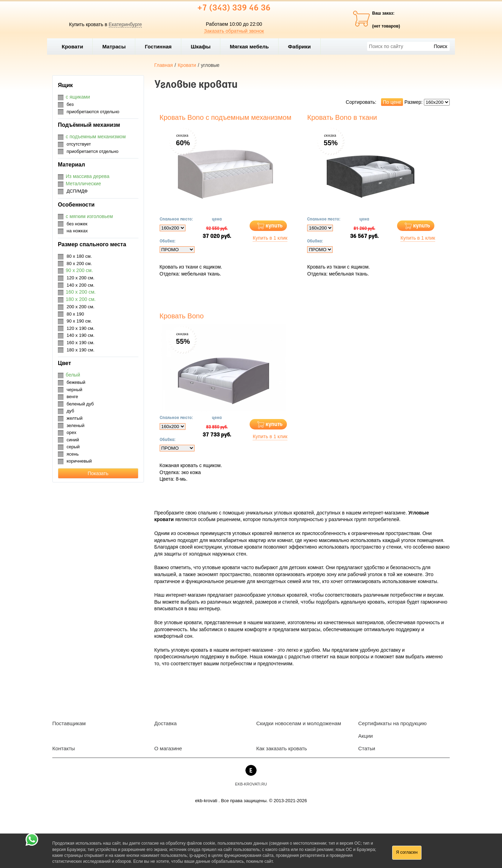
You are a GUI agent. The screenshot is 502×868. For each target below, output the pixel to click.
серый (73, 447)
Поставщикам (69, 723)
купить (274, 226)
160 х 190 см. (81, 343)
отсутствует (79, 144)
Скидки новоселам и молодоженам (299, 723)
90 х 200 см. (79, 270)
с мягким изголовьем (89, 216)
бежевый (76, 382)
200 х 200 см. (81, 307)
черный (74, 390)
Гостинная (161, 46)
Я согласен (407, 852)
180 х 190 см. (81, 350)
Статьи (367, 748)
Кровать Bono (182, 316)
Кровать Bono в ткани (342, 117)
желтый (75, 418)
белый (73, 375)
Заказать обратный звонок (234, 31)
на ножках (77, 231)
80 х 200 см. (79, 263)
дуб (70, 411)
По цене (392, 102)
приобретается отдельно (93, 151)
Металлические (83, 184)
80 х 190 (75, 314)
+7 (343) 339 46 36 (234, 8)
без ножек (77, 224)
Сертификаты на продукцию (393, 723)
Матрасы (114, 46)
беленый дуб (80, 404)
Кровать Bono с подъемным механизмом (226, 117)
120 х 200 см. (81, 278)
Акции (366, 736)
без (70, 104)
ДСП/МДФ (77, 191)
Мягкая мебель (252, 46)
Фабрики (302, 46)
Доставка (166, 723)
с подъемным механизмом (96, 137)
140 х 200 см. (81, 285)
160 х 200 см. (81, 292)
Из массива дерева (88, 176)
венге (72, 397)
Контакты (64, 748)
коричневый (79, 461)
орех (71, 432)
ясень (73, 454)
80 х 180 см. (79, 256)
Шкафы (201, 46)
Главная (164, 65)
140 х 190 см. (81, 335)
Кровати (75, 46)
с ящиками (78, 97)
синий (73, 440)
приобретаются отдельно (93, 112)
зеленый (75, 425)
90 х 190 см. (79, 321)
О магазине (168, 748)
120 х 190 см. (81, 328)
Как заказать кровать (282, 748)
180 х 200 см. (81, 299)
